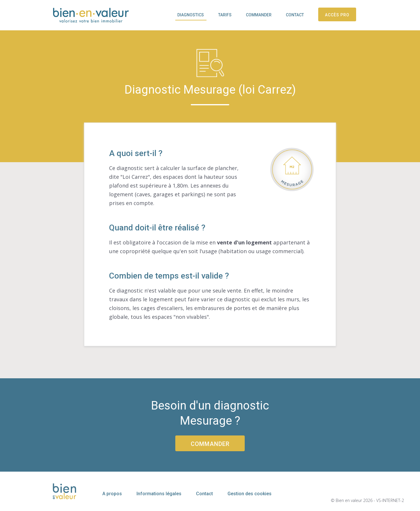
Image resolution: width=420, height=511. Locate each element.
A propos (112, 494)
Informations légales (159, 494)
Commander (259, 15)
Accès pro (337, 15)
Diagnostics (191, 15)
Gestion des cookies (250, 494)
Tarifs (225, 15)
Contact (295, 15)
